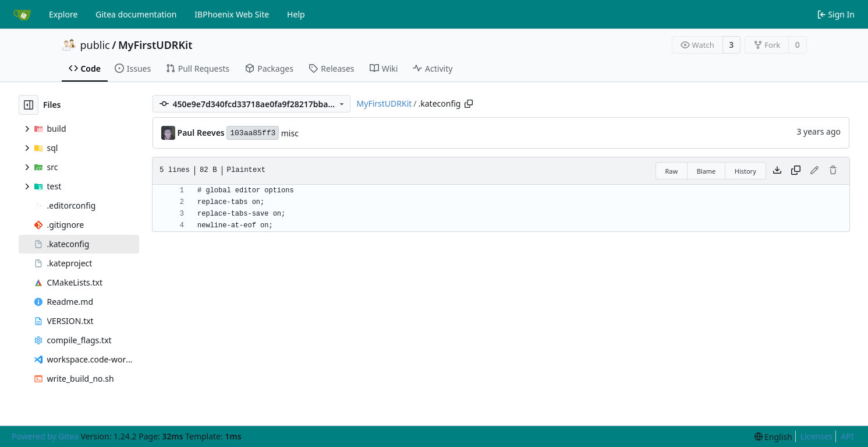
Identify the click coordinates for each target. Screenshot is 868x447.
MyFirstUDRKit (155, 45)
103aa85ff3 (253, 133)
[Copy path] (469, 104)
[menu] (773, 437)
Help (296, 14)
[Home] (22, 15)
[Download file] (777, 171)
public (95, 45)
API (847, 436)
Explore (63, 14)
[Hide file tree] (29, 105)
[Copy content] (796, 171)
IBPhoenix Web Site (232, 14)
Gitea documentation (136, 14)
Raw (672, 171)
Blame (706, 171)
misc (290, 133)
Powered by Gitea (45, 436)
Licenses (817, 436)
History (745, 171)
